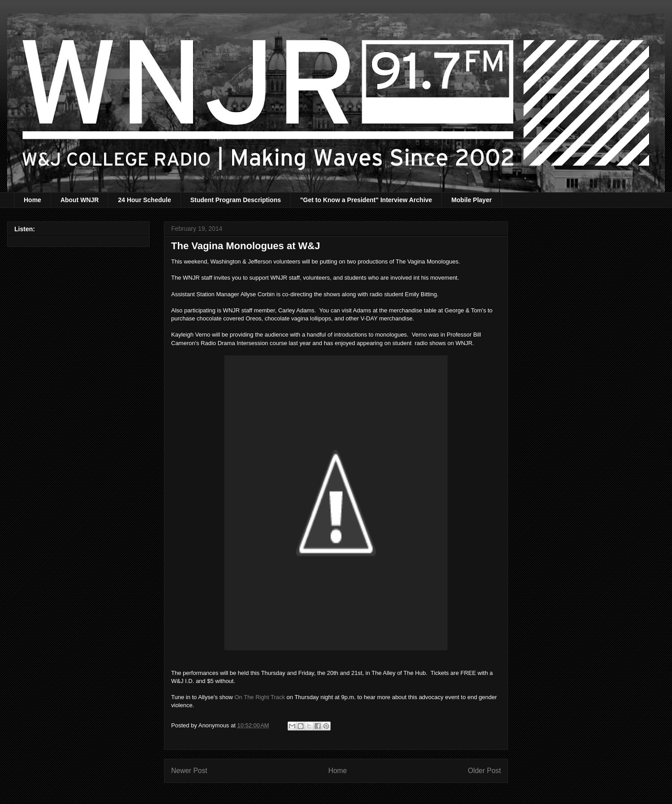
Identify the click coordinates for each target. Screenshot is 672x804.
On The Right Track (260, 697)
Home (32, 200)
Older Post (484, 771)
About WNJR (80, 200)
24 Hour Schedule (144, 200)
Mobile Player (471, 200)
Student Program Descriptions (236, 200)
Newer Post (189, 771)
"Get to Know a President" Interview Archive (366, 200)
